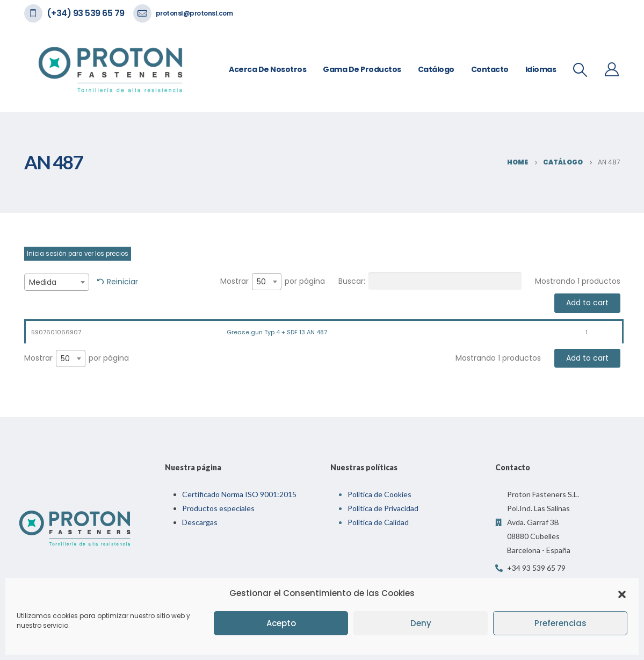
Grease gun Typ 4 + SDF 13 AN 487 (277, 332)
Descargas (200, 522)
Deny (421, 623)
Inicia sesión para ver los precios (78, 254)
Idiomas (541, 69)
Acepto (281, 623)
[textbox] (57, 282)
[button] (622, 593)
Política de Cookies (379, 494)
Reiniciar (122, 282)
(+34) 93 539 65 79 (86, 13)
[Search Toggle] (580, 70)
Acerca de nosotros (267, 69)
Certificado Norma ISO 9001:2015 (239, 494)
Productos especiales (218, 508)
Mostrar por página (273, 282)
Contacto (490, 69)
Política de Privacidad (383, 508)
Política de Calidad (378, 522)
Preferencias (560, 623)
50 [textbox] (261, 282)
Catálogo (436, 69)
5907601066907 (56, 332)
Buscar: (430, 281)
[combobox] (57, 282)
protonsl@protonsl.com (194, 13)
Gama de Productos (362, 69)
